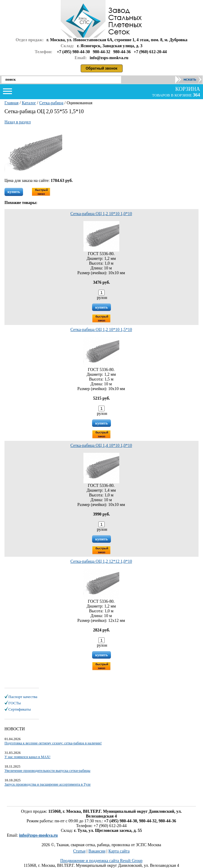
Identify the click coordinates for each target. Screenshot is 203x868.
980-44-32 (102, 52)
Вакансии (97, 851)
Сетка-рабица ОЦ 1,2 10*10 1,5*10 (101, 330)
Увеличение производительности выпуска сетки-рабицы (47, 771)
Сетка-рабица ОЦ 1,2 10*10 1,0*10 (101, 214)
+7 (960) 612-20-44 (150, 52)
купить (14, 192)
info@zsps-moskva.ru (38, 835)
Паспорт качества (23, 697)
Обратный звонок (102, 68)
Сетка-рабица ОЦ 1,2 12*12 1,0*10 (101, 561)
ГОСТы (14, 703)
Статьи (79, 851)
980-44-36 (122, 52)
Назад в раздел (18, 122)
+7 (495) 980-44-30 (73, 52)
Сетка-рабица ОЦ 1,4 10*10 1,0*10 (101, 445)
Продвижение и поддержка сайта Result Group (101, 861)
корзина (187, 89)
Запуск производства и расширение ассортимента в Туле (48, 784)
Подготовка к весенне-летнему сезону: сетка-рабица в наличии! (53, 743)
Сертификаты (20, 709)
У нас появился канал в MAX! (28, 757)
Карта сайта (119, 851)
